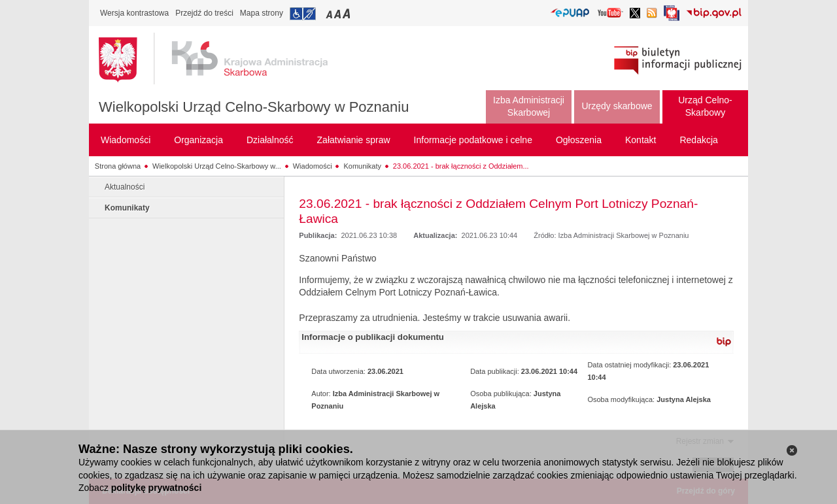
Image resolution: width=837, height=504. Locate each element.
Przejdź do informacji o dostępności (303, 14)
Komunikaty (362, 166)
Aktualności (125, 187)
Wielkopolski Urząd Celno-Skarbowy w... (217, 166)
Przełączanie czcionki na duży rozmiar (348, 13)
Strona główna (118, 166)
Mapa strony (262, 13)
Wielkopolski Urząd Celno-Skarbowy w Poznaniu (254, 107)
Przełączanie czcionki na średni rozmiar (339, 13)
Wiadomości (313, 166)
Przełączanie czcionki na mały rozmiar (330, 13)
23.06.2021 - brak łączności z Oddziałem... (461, 166)
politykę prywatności (156, 488)
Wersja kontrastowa (134, 13)
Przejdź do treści (204, 13)
